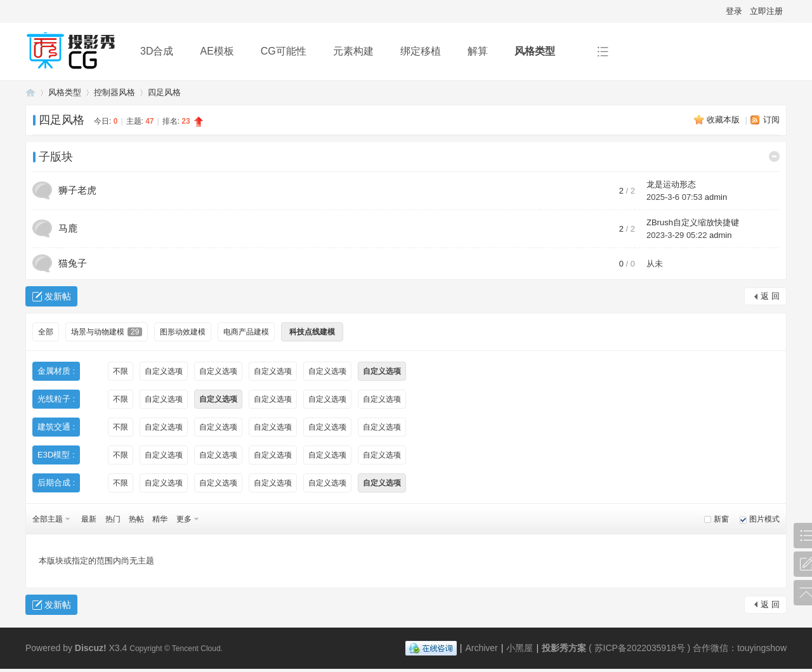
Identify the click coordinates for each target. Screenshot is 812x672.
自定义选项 (164, 371)
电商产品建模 (246, 332)
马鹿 (68, 228)
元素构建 (353, 51)
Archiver (481, 648)
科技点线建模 (312, 332)
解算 (478, 51)
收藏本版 (724, 120)
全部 (46, 332)
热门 (113, 519)
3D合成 (157, 51)
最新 (89, 519)
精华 (160, 519)
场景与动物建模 (107, 332)
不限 (121, 371)
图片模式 (764, 519)
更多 (184, 519)
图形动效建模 (183, 332)
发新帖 (58, 296)
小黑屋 (520, 648)
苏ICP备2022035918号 (640, 648)
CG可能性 (284, 51)
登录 (734, 11)
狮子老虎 (77, 190)
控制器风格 (115, 92)
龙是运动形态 (671, 184)
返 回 (770, 296)
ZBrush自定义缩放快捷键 (693, 222)
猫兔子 (73, 263)
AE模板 (217, 51)
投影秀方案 (30, 92)
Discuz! (91, 648)
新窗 (721, 519)
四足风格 (164, 92)
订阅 (771, 120)
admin (716, 197)
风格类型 (535, 51)
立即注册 (766, 11)
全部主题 (48, 519)
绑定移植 (421, 51)
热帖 (136, 519)
